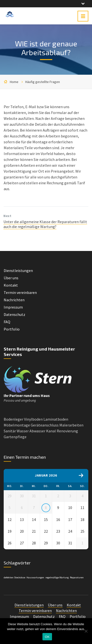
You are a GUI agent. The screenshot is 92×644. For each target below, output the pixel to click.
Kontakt (11, 285)
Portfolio (12, 329)
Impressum (13, 307)
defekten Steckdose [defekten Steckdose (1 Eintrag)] (14, 582)
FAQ (7, 322)
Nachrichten (14, 300)
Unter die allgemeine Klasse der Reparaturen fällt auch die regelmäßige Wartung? (45, 224)
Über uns (11, 278)
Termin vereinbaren (20, 292)
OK (47, 637)
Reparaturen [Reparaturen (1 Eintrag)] (77, 582)
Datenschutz (14, 314)
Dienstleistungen (18, 270)
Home (14, 82)
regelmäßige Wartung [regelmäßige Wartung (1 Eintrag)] (57, 582)
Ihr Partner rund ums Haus (27, 395)
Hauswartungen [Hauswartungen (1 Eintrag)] (35, 582)
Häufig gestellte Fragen (43, 82)
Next (7, 216)
